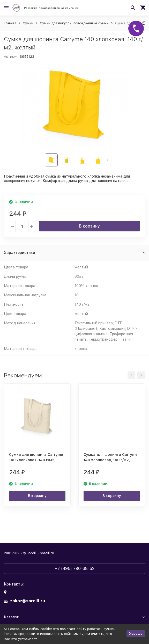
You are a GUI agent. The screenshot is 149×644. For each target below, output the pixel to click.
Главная (10, 23)
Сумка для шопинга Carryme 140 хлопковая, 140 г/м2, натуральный (36, 460)
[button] (108, 160)
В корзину (89, 226)
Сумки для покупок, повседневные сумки (74, 23)
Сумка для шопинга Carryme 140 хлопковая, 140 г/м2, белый (111, 460)
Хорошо (136, 634)
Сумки (28, 23)
